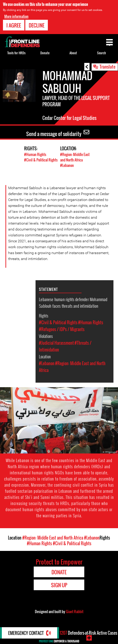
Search (101, 53)
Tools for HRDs (16, 53)
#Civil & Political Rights (41, 160)
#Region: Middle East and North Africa (75, 157)
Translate (108, 67)
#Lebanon (67, 165)
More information (16, 16)
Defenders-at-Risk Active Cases (88, 633)
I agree (14, 25)
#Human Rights (35, 154)
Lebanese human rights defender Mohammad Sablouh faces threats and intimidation (73, 302)
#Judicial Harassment (56, 343)
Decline (37, 25)
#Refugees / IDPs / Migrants (62, 329)
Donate (45, 53)
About (73, 53)
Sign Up (59, 585)
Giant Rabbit (75, 612)
